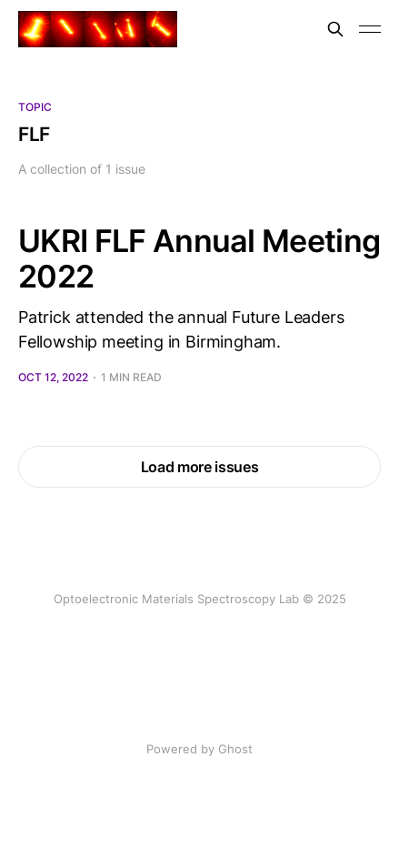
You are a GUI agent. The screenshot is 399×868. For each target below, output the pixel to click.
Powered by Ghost (199, 749)
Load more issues (200, 467)
